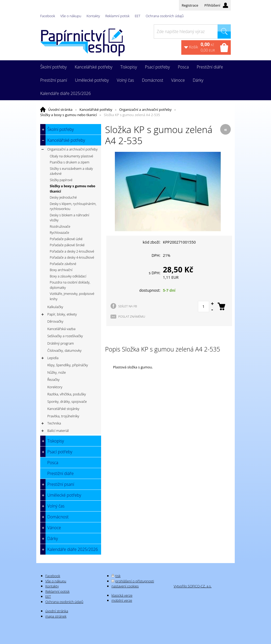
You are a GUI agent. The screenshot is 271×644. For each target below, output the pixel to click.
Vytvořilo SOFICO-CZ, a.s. (193, 586)
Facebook (48, 16)
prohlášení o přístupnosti (135, 581)
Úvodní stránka (60, 109)
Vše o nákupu (71, 16)
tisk (118, 576)
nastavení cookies (125, 586)
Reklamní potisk (117, 16)
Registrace (190, 5)
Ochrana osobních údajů (164, 16)
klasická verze (122, 595)
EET (137, 16)
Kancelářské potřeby (96, 109)
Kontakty (93, 16)
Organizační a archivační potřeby (145, 109)
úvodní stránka (57, 611)
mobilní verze (122, 600)
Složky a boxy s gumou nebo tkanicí (69, 115)
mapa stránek (56, 616)
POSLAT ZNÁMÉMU (132, 316)
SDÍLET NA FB (128, 306)
